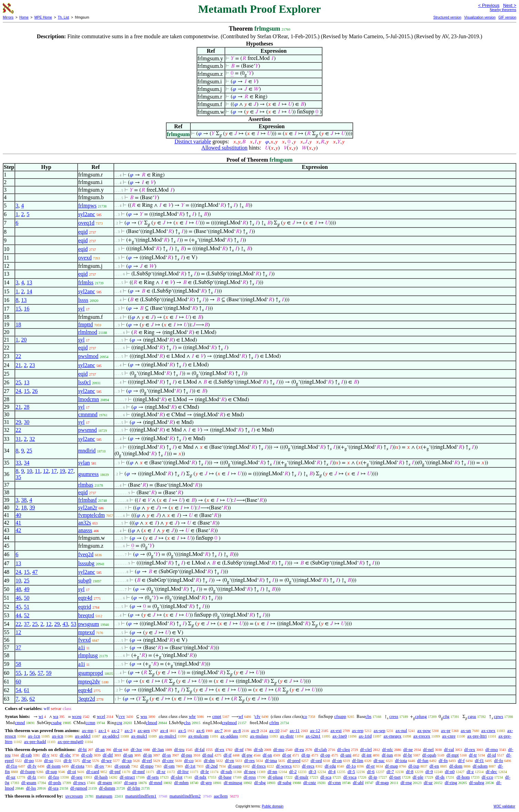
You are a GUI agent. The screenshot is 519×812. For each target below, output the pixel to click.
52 (27, 615)
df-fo (499, 760)
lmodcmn (89, 399)
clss (187, 723)
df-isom (53, 766)
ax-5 (182, 730)
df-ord (316, 760)
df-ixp (414, 766)
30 (27, 422)
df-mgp (382, 783)
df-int (367, 755)
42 (18, 530)
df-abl (358, 783)
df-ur (428, 783)
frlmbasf (88, 500)
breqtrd (86, 615)
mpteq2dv (89, 682)
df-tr (473, 755)
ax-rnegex (392, 736)
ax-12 (315, 730)
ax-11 (295, 730)
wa (56, 716)
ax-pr (446, 730)
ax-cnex (488, 730)
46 (18, 598)
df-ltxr (183, 772)
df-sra (53, 788)
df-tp (306, 755)
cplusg (421, 716)
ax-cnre (449, 736)
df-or (118, 749)
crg (119, 723)
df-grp (206, 783)
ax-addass (229, 736)
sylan (84, 463)
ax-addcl (83, 736)
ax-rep (357, 730)
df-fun (423, 760)
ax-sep (379, 730)
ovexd (85, 258)
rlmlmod (88, 332)
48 (18, 589)
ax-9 (255, 730)
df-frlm (134, 788)
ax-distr (287, 736)
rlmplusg (88, 655)
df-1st (190, 766)
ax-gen (144, 730)
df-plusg (275, 777)
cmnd (20, 723)
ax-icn (58, 736)
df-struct (127, 777)
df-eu (299, 749)
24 (18, 391)
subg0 (85, 581)
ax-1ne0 (340, 736)
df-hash (101, 777)
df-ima (271, 760)
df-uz (11, 777)
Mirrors (8, 17)
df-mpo (147, 766)
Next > (510, 5)
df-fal (199, 749)
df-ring (451, 783)
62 (32, 699)
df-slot (177, 777)
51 (27, 607)
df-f (461, 760)
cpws (498, 716)
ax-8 (237, 730)
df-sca (326, 777)
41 (18, 523)
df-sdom (480, 766)
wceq (77, 716)
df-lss (31, 788)
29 (18, 422)
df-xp (127, 760)
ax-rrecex (422, 736)
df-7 (390, 772)
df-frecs (259, 766)
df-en (434, 766)
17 (54, 471)
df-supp (235, 766)
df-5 (351, 772)
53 (73, 624)
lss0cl (84, 382)
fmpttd (86, 324)
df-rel (147, 760)
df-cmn (335, 783)
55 (18, 673)
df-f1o (12, 766)
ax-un (466, 730)
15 (18, 309)
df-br (408, 755)
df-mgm (105, 783)
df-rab (26, 755)
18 (18, 324)
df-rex (470, 749)
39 (32, 507)
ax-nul (401, 730)
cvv (122, 716)
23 (32, 365)
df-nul (208, 755)
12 (46, 471)
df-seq (77, 777)
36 (24, 699)
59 (49, 673)
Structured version (447, 17)
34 (27, 463)
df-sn (267, 755)
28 (27, 407)
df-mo (279, 749)
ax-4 (164, 730)
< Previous (489, 5)
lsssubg (86, 563)
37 (27, 624)
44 (18, 615)
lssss (83, 300)
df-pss (187, 755)
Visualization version (480, 17)
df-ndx (201, 777)
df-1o (351, 766)
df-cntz (310, 783)
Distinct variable (193, 141)
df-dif (108, 755)
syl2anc (87, 214)
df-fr (68, 760)
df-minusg (233, 783)
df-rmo (492, 749)
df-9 (429, 772)
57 (40, 673)
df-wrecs (284, 766)
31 (18, 439)
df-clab (321, 749)
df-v (46, 755)
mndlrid (87, 451)
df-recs (308, 766)
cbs (368, 716)
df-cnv (168, 760)
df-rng (406, 783)
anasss (85, 530)
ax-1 (103, 730)
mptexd (87, 632)
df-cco (487, 777)
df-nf (239, 749)
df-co (189, 760)
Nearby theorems (503, 10)
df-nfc (388, 749)
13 (29, 282)
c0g (446, 716)
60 (18, 682)
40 (18, 515)
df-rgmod (79, 788)
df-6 (371, 772)
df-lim (358, 760)
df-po (29, 760)
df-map (392, 766)
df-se (87, 760)
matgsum (104, 796)
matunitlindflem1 (141, 796)
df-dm (209, 760)
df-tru (179, 749)
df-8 (410, 772)
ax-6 (201, 730)
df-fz (32, 777)
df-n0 (450, 772)
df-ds (440, 777)
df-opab (429, 755)
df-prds (55, 783)
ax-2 (115, 730)
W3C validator (504, 806)
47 (35, 572)
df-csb (87, 755)
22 (18, 356)
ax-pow (424, 730)
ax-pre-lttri (477, 736)
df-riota (77, 766)
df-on (337, 760)
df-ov (99, 766)
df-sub (226, 772)
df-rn (229, 760)
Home (24, 17)
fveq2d (86, 554)
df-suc (379, 760)
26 (35, 391)
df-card (93, 772)
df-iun (387, 755)
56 (32, 673)
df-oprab (122, 766)
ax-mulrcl (168, 736)
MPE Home (43, 17)
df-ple (418, 777)
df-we (106, 760)
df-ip (373, 777)
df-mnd (156, 783)
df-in (147, 755)
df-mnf (139, 772)
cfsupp (340, 716)
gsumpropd (91, 673)
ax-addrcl (111, 736)
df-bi (82, 749)
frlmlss (86, 282)
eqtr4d (85, 598)
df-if (227, 755)
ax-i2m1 (313, 736)
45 (18, 607)
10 (29, 471)
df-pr (287, 755)
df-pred (294, 760)
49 (27, 589)
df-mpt (453, 755)
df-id (492, 755)
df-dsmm (107, 788)
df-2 (293, 772)
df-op (325, 755)
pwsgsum (89, 624)
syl (82, 309)
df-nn (272, 772)
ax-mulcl (139, 736)
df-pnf (115, 772)
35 (18, 477)
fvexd (84, 640)
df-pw (247, 755)
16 (27, 309)
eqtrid (85, 607)
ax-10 (275, 730)
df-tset (395, 777)
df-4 (332, 772)
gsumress (89, 474)
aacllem (221, 796)
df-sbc (65, 755)
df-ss (166, 755)
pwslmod (88, 356)
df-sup (51, 772)
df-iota (401, 760)
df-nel (428, 749)
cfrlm (274, 723)
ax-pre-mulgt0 (70, 742)
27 (71, 471)
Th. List (64, 17)
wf (241, 716)
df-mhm (181, 783)
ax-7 (218, 730)
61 (27, 690)
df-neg (250, 772)
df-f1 (479, 760)
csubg (56, 723)
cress (394, 716)
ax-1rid (365, 736)
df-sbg (260, 783)
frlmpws (87, 206)
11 (37, 471)
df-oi (72, 772)
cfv (258, 716)
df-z (470, 772)
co (305, 716)
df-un (128, 755)
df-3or (136, 749)
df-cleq (344, 749)
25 (18, 382)
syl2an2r (88, 507)
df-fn (443, 760)
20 (24, 340)
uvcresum (74, 796)
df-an (100, 749)
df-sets (153, 777)
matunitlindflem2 (185, 796)
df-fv (32, 766)
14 (29, 291)
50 (27, 598)
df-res (249, 760)
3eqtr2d (87, 699)
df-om (169, 766)
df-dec (492, 772)
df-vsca (350, 777)
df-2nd (212, 766)
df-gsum (29, 783)
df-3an (158, 749)
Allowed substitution (224, 148)
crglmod (229, 723)
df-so (49, 760)
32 (32, 439)
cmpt (217, 716)
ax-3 (128, 730)
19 (62, 471)
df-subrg (477, 783)
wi (41, 716)
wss (144, 716)
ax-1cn (34, 736)
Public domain (273, 806)
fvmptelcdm (92, 515)
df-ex (219, 749)
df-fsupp (28, 772)
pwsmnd (88, 430)
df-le (205, 772)
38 (24, 500)
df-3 (312, 772)
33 (18, 463)
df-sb (258, 749)
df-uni (346, 755)
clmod (152, 723)
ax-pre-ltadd (35, 742)
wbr (192, 716)
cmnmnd (88, 414)
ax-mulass (259, 736)
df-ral (449, 749)
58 (18, 664)
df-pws (79, 783)
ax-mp (88, 730)
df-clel (366, 749)
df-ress (249, 777)
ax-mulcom (198, 736)
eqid (83, 232)
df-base (225, 777)
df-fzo (53, 777)
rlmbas (86, 485)
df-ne (408, 749)
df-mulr (302, 777)
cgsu (472, 716)
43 (65, 624)
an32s (85, 523)
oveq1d (86, 223)
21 (18, 365)
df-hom (463, 777)
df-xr (161, 772)
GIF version (507, 17)
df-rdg (330, 766)
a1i (82, 647)
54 (18, 690)
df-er (371, 766)
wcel (101, 716)
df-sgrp (131, 783)
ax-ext (336, 730)
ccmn (90, 723)
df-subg (285, 783)
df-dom (456, 766)
